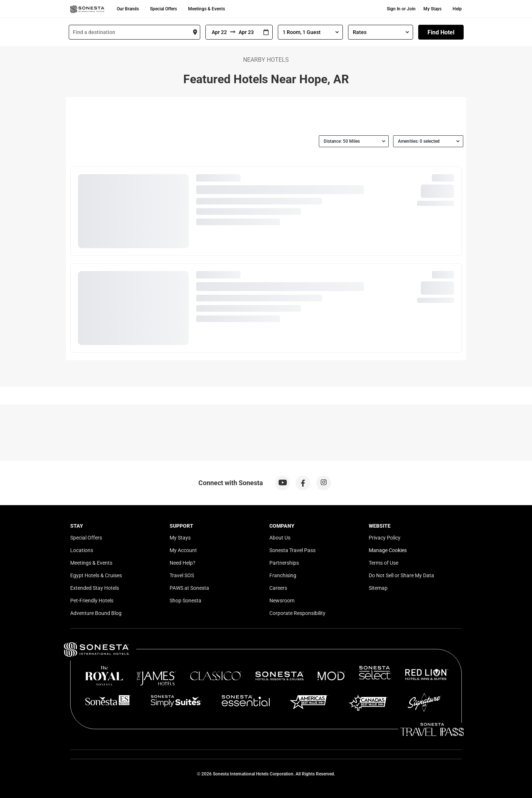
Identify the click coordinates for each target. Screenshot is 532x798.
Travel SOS (182, 575)
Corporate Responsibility (297, 613)
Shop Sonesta (185, 601)
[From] (218, 32)
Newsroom (282, 601)
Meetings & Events (207, 9)
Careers (278, 588)
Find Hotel (441, 32)
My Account (183, 550)
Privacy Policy (385, 538)
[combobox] (134, 32)
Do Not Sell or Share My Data (401, 575)
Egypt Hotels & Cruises (96, 575)
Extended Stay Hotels (95, 588)
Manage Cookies (388, 550)
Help (457, 9)
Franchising (283, 575)
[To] (248, 32)
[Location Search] (134, 32)
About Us (280, 538)
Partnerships (284, 563)
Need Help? (183, 563)
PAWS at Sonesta (189, 588)
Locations (82, 550)
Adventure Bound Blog (96, 613)
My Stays (432, 9)
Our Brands (128, 9)
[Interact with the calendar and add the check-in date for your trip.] (266, 32)
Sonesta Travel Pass (292, 550)
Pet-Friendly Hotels (92, 601)
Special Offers (163, 9)
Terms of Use (383, 563)
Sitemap (378, 588)
